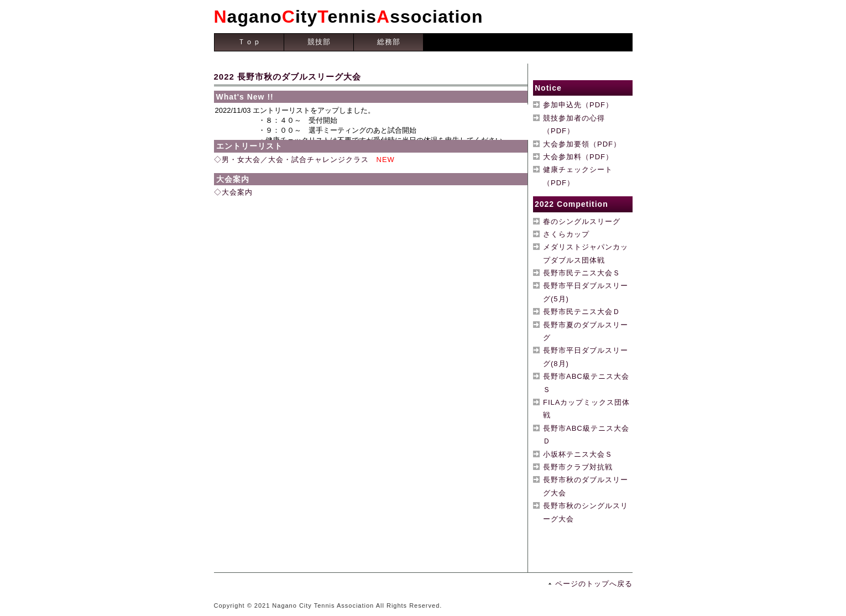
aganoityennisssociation (349, 17)
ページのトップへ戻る (594, 584)
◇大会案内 (233, 192)
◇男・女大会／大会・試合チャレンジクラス (291, 160)
